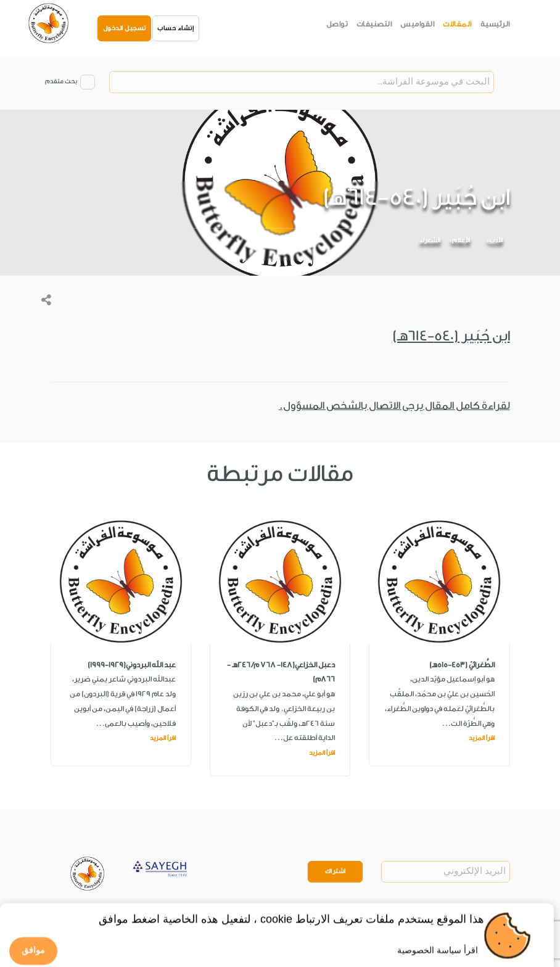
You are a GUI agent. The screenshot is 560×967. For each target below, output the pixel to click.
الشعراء (430, 241)
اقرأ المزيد (482, 738)
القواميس (417, 24)
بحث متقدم (61, 81)
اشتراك (336, 871)
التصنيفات (374, 24)
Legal (144, 920)
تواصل (337, 24)
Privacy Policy (103, 920)
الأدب (496, 241)
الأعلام (461, 241)
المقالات (457, 24)
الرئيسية (495, 24)
